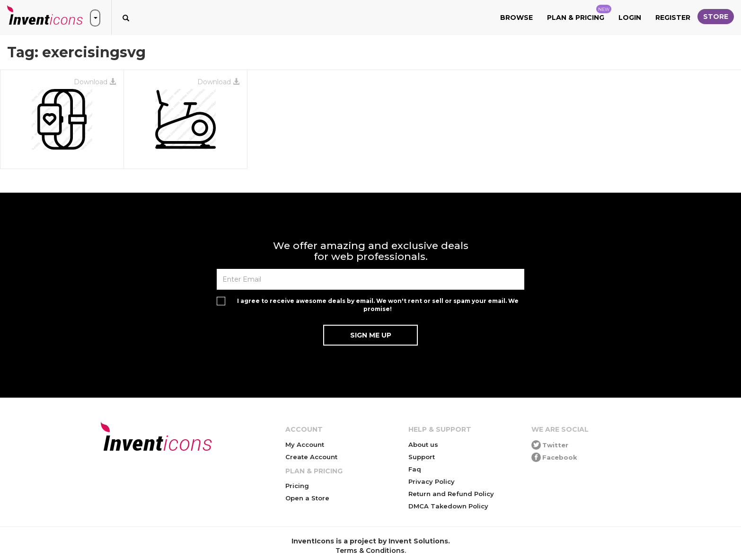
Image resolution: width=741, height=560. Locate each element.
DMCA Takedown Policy (448, 506)
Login (630, 18)
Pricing (297, 486)
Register (673, 18)
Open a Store (307, 498)
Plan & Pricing (579, 13)
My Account (305, 444)
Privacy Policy (432, 481)
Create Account (311, 457)
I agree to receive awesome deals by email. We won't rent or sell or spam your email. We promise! (378, 305)
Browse (516, 18)
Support (422, 457)
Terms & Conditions (370, 551)
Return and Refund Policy (451, 494)
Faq (415, 469)
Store (716, 17)
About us (423, 444)
